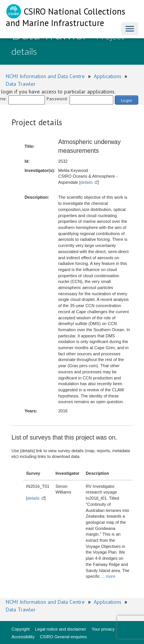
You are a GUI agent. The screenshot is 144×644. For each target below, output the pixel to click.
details (87, 182)
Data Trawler (21, 84)
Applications (108, 76)
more (110, 576)
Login (127, 100)
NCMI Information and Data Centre (45, 76)
